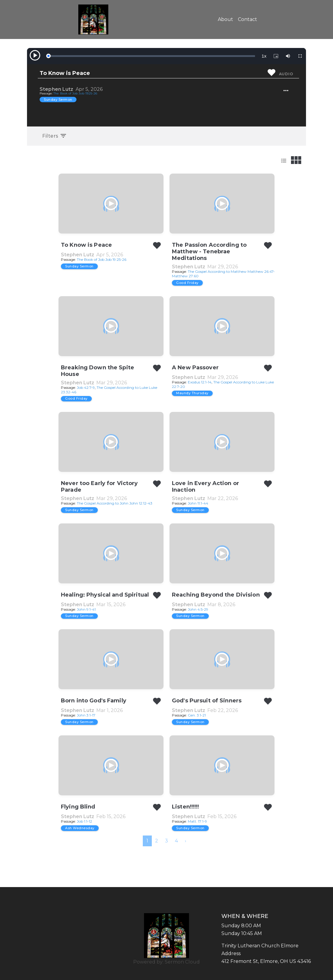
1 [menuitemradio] (147, 841)
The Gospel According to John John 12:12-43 (115, 503)
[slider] (151, 56)
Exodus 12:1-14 (200, 382)
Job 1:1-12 (84, 821)
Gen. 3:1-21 (197, 715)
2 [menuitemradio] (157, 841)
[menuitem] (186, 841)
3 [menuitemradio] (166, 841)
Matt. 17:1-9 (197, 821)
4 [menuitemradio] (176, 841)
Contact (247, 19)
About (225, 19)
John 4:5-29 (198, 609)
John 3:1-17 (86, 715)
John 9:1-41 (86, 609)
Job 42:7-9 (86, 387)
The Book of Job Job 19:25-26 (75, 93)
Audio (286, 74)
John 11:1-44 (198, 503)
